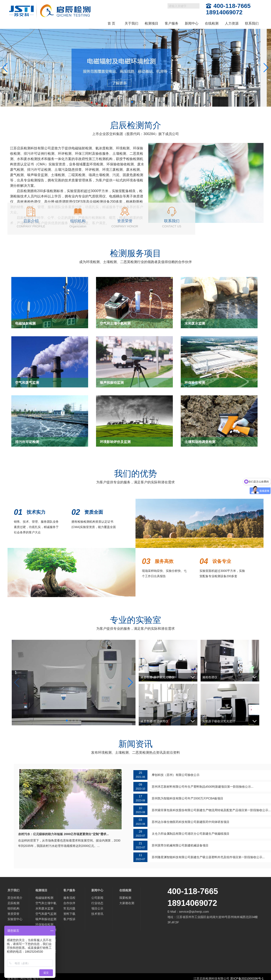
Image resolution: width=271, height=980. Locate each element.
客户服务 (172, 23)
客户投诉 (69, 919)
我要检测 (125, 898)
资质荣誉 (13, 914)
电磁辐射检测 (44, 898)
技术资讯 (97, 914)
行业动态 (97, 903)
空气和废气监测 (46, 914)
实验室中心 (15, 919)
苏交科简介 (15, 898)
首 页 (111, 23)
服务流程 (69, 898)
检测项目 (152, 23)
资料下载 (69, 914)
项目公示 (97, 908)
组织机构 (13, 908)
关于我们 (131, 23)
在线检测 (212, 23)
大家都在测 (127, 903)
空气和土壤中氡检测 (46, 904)
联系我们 (252, 23)
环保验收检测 (44, 924)
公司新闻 (97, 898)
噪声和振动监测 (46, 919)
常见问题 (69, 908)
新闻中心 (192, 23)
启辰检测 (13, 903)
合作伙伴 (69, 903)
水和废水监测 (44, 908)
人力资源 (232, 23)
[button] (129, 102)
